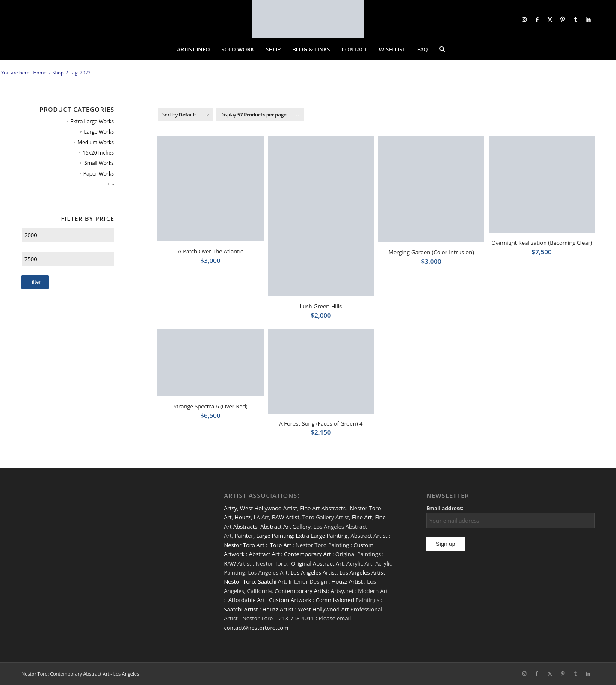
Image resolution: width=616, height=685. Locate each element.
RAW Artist (286, 517)
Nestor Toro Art (244, 545)
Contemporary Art (308, 554)
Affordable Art (247, 600)
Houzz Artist (347, 581)
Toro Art (281, 545)
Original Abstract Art (317, 563)
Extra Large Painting (322, 536)
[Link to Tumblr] (575, 19)
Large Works (99, 132)
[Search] (439, 49)
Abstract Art (264, 554)
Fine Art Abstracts (323, 508)
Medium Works (96, 142)
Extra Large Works (92, 121)
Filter (35, 282)
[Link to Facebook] (537, 19)
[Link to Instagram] (524, 19)
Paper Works (99, 174)
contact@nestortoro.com (256, 628)
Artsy (230, 508)
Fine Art (362, 517)
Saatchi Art (272, 581)
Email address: (445, 508)
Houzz (243, 517)
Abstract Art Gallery (285, 527)
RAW (230, 563)
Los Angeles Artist (313, 572)
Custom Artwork (290, 600)
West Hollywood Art (323, 609)
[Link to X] (550, 19)
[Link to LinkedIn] (588, 19)
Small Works (99, 163)
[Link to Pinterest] (563, 19)
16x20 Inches (98, 153)
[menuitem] (193, 49)
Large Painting (275, 536)
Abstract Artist (369, 536)
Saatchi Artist (241, 609)
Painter (244, 536)
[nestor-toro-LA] (308, 19)
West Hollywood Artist (268, 508)
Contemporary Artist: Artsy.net (314, 591)
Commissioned (335, 600)
